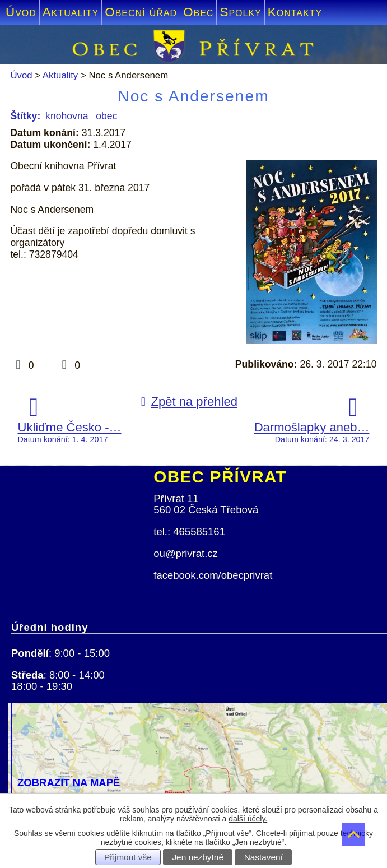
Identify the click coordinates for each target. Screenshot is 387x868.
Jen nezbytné (198, 857)
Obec (198, 12)
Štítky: (25, 116)
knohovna (67, 116)
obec (106, 116)
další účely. (248, 819)
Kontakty (295, 12)
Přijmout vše (128, 857)
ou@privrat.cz (186, 553)
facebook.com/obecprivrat (213, 575)
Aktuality (71, 12)
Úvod (21, 12)
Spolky (240, 12)
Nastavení (264, 857)
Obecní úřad (141, 12)
